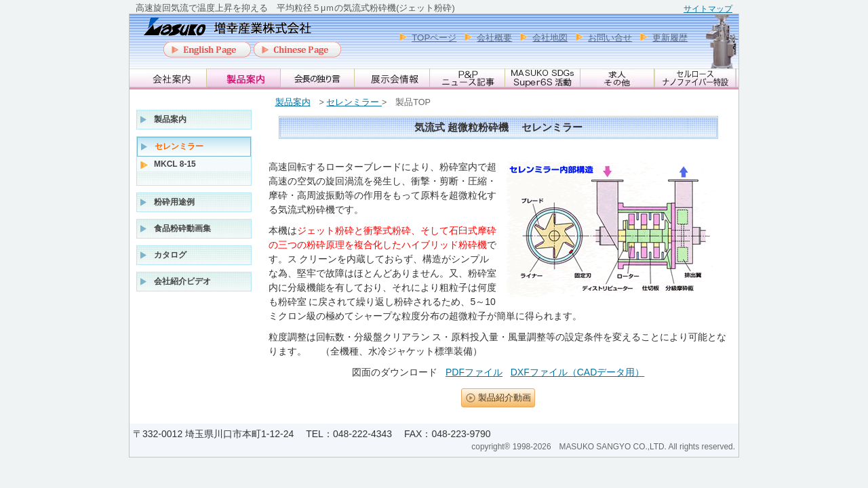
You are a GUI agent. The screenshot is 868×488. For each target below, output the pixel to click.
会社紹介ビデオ (182, 281)
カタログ (170, 255)
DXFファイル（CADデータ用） (578, 372)
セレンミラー (354, 102)
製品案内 (293, 102)
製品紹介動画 (505, 398)
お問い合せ (610, 38)
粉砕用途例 (174, 202)
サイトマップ (708, 9)
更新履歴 (670, 38)
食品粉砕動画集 (182, 228)
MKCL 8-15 (175, 164)
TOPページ (434, 38)
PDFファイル (474, 372)
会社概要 (494, 38)
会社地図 (550, 38)
